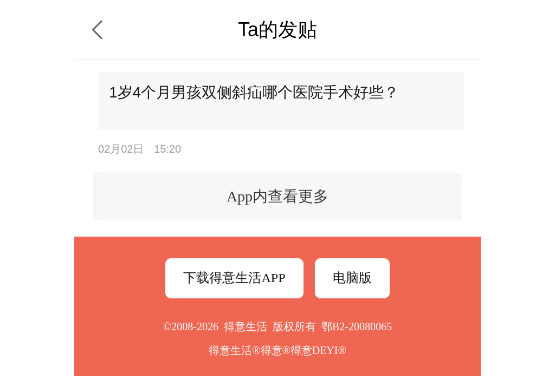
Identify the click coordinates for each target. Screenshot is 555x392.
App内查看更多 (277, 196)
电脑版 (352, 278)
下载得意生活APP (234, 278)
